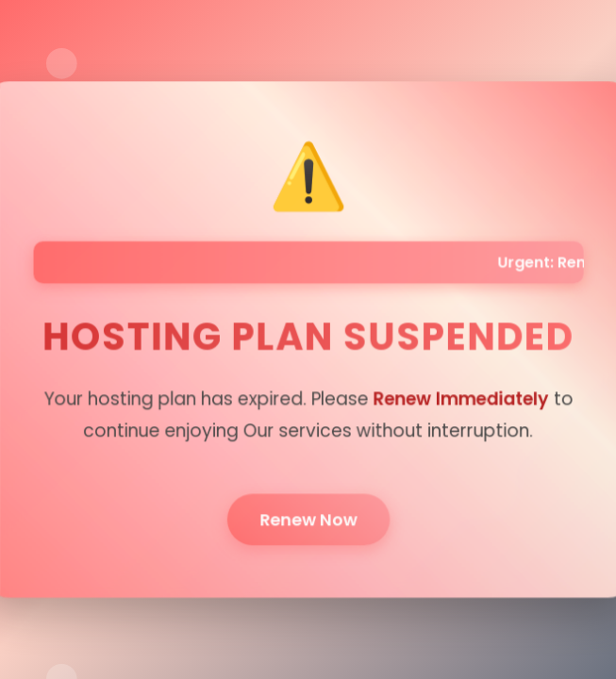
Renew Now (308, 516)
